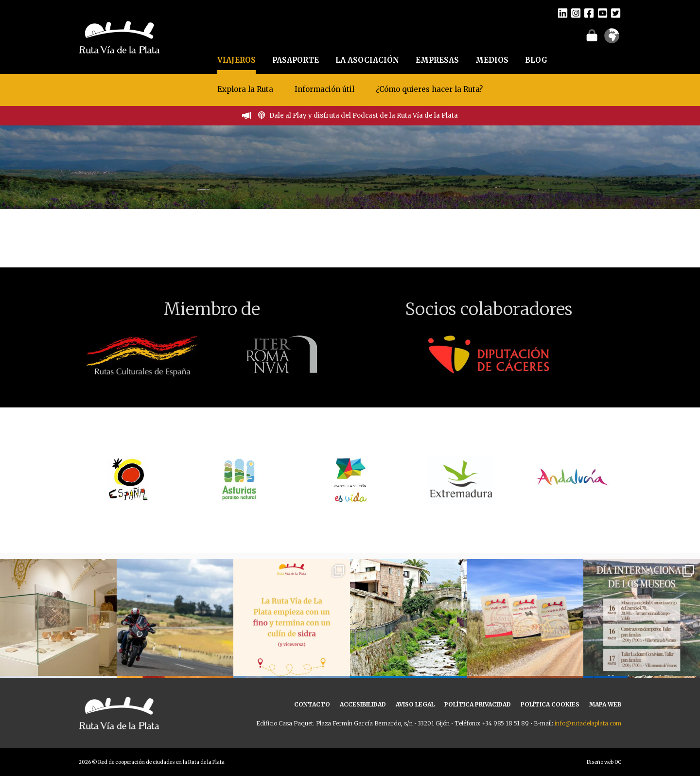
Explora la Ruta (245, 89)
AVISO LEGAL (415, 704)
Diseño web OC (604, 762)
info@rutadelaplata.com (588, 723)
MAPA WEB (605, 704)
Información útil (324, 89)
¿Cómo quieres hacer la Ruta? (429, 89)
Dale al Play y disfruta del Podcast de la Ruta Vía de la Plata (364, 115)
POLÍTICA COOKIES (550, 704)
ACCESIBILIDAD (363, 704)
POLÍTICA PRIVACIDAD (478, 704)
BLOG (536, 60)
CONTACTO (312, 704)
